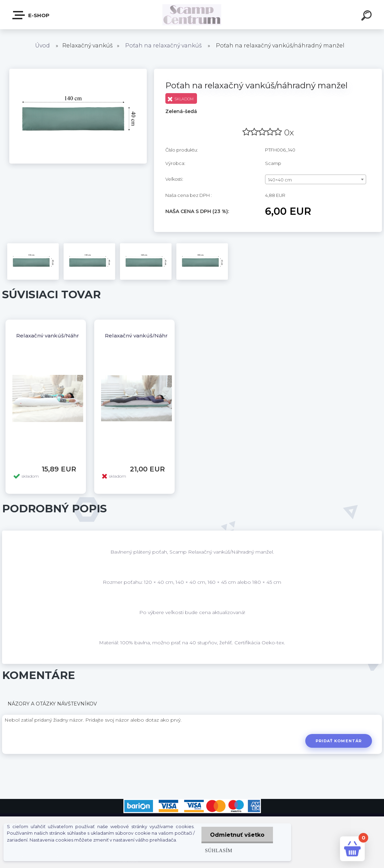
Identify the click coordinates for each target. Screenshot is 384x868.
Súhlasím (219, 850)
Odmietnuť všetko (237, 835)
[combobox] (316, 179)
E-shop (31, 15)
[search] (367, 16)
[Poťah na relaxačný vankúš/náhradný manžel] (78, 71)
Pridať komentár (339, 741)
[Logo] (192, 15)
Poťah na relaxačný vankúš (163, 46)
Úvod (42, 46)
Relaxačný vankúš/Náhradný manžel (65, 336)
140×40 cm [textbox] (280, 180)
